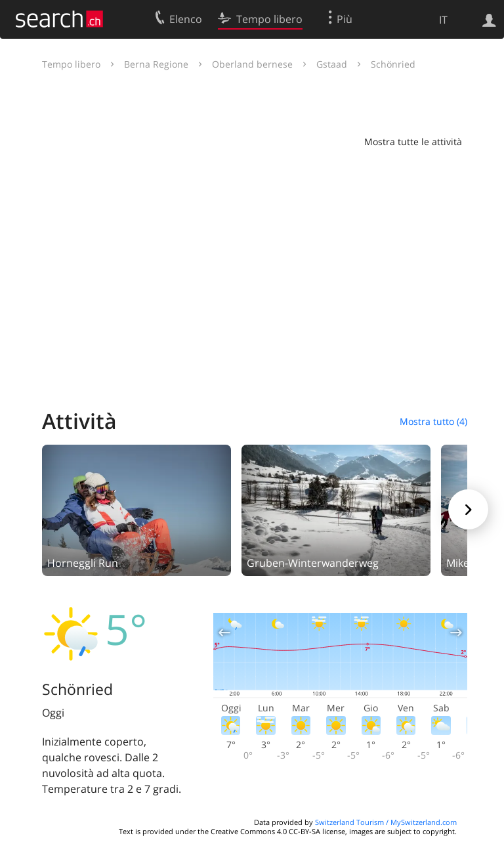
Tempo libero (71, 64)
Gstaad (332, 64)
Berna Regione (156, 64)
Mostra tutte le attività (413, 142)
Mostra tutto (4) (433, 421)
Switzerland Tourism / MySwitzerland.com (386, 822)
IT (443, 20)
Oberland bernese (252, 64)
